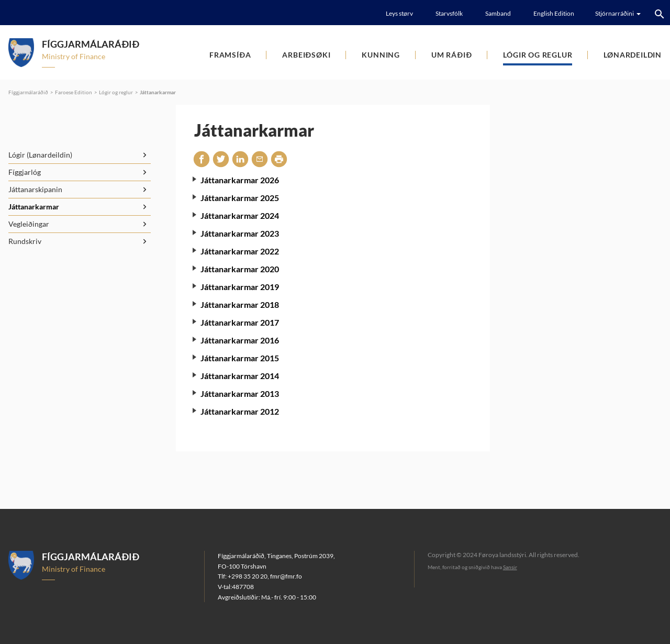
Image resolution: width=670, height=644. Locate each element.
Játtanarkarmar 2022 (240, 251)
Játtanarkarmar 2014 (240, 376)
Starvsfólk (449, 13)
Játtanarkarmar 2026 (240, 180)
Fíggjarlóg (25, 172)
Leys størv (399, 13)
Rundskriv (25, 241)
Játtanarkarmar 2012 (240, 411)
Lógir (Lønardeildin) (40, 155)
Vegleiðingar (29, 224)
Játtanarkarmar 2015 (240, 358)
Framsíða (230, 55)
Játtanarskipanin (35, 189)
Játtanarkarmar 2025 (240, 198)
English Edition (554, 13)
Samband (498, 13)
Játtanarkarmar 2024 (240, 215)
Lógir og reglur (538, 55)
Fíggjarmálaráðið (28, 92)
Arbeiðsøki (306, 55)
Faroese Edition (74, 92)
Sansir (510, 567)
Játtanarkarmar (158, 92)
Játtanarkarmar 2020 (240, 269)
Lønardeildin (633, 55)
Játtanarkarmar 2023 (240, 233)
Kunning (381, 55)
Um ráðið (451, 55)
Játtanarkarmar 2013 (240, 393)
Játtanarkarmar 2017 (240, 322)
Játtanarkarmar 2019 (240, 287)
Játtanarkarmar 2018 (240, 304)
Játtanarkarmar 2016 (240, 340)
